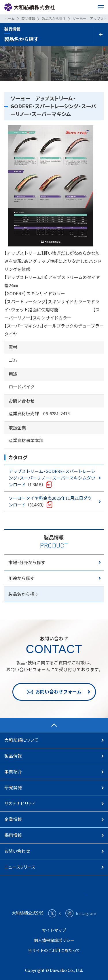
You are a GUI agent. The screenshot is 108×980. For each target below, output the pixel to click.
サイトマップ (54, 930)
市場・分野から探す (27, 562)
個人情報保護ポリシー (54, 940)
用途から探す (21, 578)
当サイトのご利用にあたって (54, 950)
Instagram (81, 913)
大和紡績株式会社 (30, 7)
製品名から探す (23, 594)
